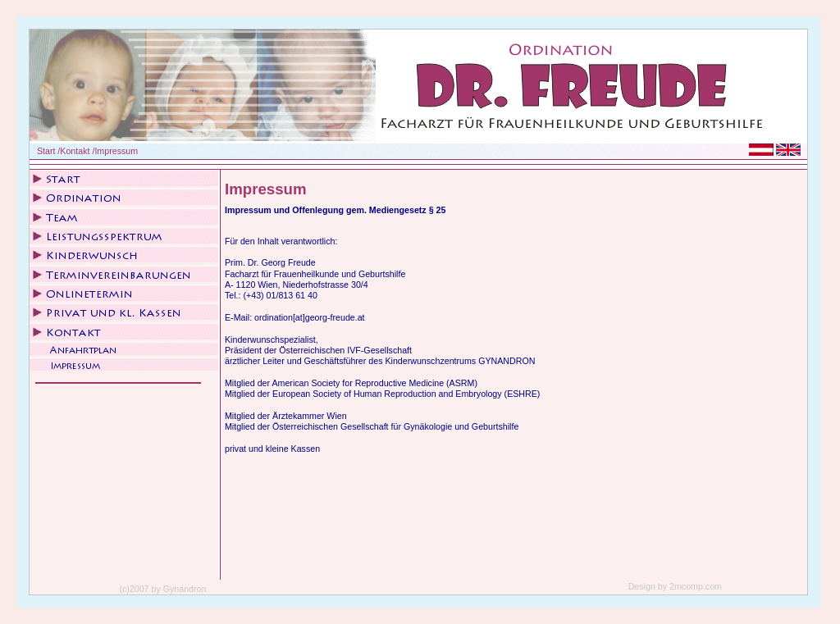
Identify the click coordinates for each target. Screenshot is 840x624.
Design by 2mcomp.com (675, 586)
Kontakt (75, 151)
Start (46, 151)
